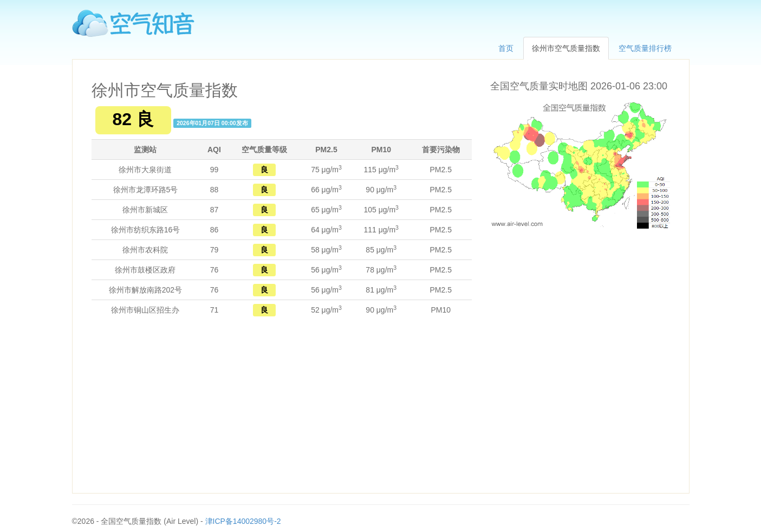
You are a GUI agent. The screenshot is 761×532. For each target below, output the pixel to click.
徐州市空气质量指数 (566, 48)
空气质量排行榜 (645, 48)
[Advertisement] (282, 406)
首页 (506, 48)
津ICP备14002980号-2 (243, 521)
